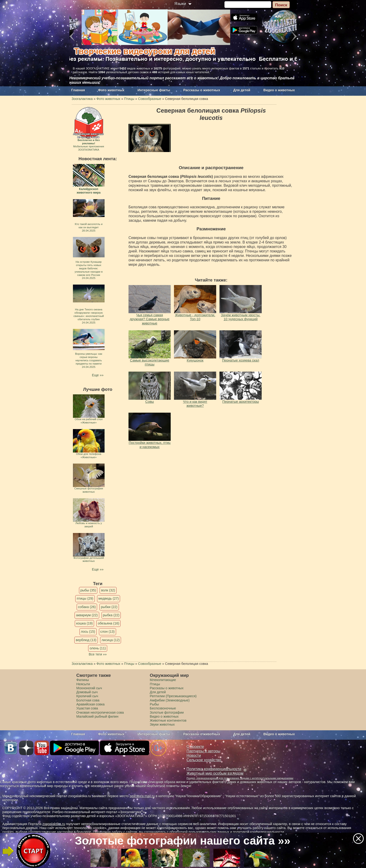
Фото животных (111, 90)
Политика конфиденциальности (214, 769)
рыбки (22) (109, 607)
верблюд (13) (86, 640)
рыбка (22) (111, 615)
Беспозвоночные (163, 708)
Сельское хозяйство (204, 760)
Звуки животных (162, 724)
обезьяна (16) (108, 623)
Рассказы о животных (202, 90)
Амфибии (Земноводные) (170, 700)
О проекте (195, 747)
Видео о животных (279, 90)
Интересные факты (154, 90)
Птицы (155, 684)
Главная (78, 90)
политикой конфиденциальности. (259, 832)
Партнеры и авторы (204, 751)
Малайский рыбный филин (97, 716)
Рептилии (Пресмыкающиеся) (173, 696)
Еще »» (98, 375)
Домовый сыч (87, 692)
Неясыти (83, 684)
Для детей (242, 90)
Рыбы (154, 704)
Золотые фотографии (167, 712)
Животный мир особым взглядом (215, 773)
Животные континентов (168, 720)
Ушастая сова (87, 708)
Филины (83, 680)
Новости (194, 756)
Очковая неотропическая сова (100, 712)
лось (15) (88, 632)
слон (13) (108, 632)
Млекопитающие (163, 680)
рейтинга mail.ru (142, 796)
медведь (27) (109, 598)
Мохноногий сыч (89, 688)
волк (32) (108, 590)
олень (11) (98, 648)
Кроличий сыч (87, 696)
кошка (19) (84, 623)
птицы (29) (85, 598)
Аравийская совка (91, 704)
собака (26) (87, 607)
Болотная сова (88, 700)
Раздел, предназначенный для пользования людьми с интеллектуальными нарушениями (240, 778)
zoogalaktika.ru (54, 824)
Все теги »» (98, 654)
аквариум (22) (87, 615)
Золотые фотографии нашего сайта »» (183, 841)
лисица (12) (111, 640)
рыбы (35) (88, 590)
